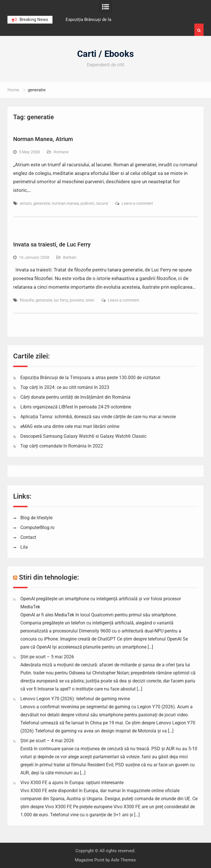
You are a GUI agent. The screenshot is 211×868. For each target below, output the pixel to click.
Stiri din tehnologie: (49, 577)
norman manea (65, 203)
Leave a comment (137, 203)
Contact (28, 537)
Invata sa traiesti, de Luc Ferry (52, 244)
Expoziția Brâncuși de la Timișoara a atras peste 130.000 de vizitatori (90, 378)
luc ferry (61, 300)
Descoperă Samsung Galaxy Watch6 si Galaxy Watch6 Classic (83, 436)
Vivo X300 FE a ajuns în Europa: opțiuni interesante (72, 783)
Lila (24, 547)
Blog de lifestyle (36, 518)
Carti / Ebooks (106, 54)
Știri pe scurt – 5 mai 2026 (47, 657)
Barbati (70, 257)
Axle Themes (123, 860)
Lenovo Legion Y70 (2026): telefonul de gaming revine (75, 699)
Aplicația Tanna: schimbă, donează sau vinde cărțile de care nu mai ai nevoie (98, 417)
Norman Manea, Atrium (43, 139)
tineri (90, 300)
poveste (77, 300)
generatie (42, 203)
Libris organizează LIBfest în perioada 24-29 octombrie (76, 407)
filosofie (27, 300)
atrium (26, 203)
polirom (87, 203)
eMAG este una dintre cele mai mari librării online (70, 426)
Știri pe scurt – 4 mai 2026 (47, 741)
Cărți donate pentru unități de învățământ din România (75, 397)
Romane (61, 152)
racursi (102, 203)
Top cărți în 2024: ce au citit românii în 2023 (65, 387)
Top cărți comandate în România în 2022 (62, 446)
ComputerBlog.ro (37, 527)
